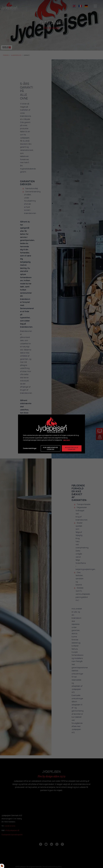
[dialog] (51, 434)
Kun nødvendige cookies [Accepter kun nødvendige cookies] (51, 448)
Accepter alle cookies (72, 448)
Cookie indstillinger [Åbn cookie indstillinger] (30, 448)
